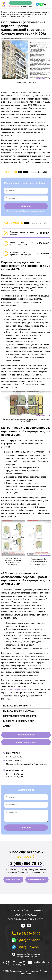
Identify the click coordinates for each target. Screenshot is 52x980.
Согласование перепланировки (20, 3)
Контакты (14, 910)
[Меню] (49, 4)
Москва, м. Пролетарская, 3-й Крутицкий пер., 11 (28, 955)
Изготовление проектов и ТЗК (20, 716)
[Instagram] (29, 926)
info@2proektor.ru (41, 962)
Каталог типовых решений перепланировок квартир (28, 12)
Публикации (37, 910)
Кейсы (25, 910)
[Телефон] (45, 4)
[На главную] (3, 4)
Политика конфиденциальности (26, 919)
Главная (4, 12)
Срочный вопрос (26, 735)
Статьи (7, 726)
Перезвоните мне (37, 879)
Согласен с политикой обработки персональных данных (26, 211)
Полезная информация (26, 915)
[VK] (23, 926)
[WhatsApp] (41, 4)
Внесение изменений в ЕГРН (19, 721)
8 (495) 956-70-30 (14, 757)
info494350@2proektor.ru (18, 690)
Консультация (13, 879)
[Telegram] (37, 4)
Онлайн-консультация (26, 742)
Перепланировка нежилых (18, 711)
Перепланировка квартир (18, 706)
